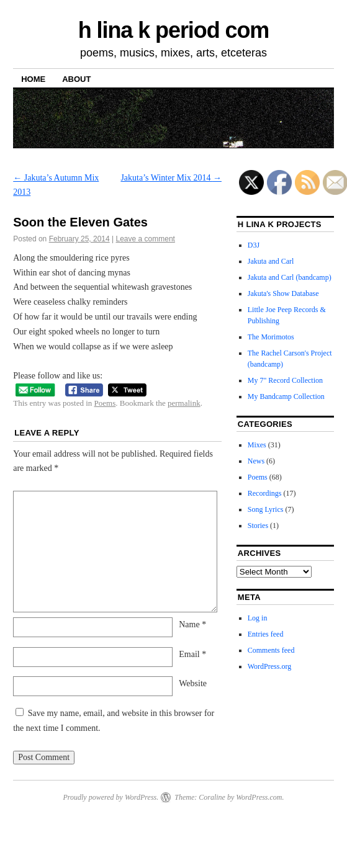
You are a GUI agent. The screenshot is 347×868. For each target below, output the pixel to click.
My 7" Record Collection (285, 380)
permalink (184, 403)
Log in (258, 618)
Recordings (265, 493)
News (256, 461)
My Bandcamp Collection (286, 396)
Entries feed (266, 634)
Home (33, 79)
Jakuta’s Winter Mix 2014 (171, 178)
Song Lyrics (266, 509)
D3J (254, 245)
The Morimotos (271, 337)
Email (192, 654)
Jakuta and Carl (271, 261)
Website (193, 683)
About (76, 79)
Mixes (257, 445)
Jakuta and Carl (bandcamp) (290, 277)
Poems (105, 403)
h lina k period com (174, 30)
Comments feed (271, 650)
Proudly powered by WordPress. (110, 797)
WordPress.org (269, 666)
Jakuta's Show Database (283, 293)
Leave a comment (146, 239)
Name (192, 624)
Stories (258, 526)
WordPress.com (259, 797)
